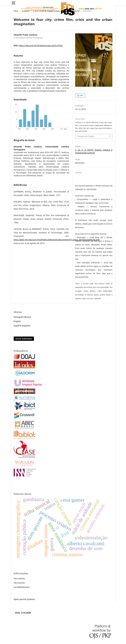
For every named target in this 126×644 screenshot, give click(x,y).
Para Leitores (19, 578)
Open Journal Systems (24, 599)
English (17, 321)
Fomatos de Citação (86, 136)
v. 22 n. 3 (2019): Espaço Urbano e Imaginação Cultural (56, 11)
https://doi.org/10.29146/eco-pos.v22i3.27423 (41, 46)
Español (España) (22, 326)
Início (16, 11)
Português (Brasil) (22, 317)
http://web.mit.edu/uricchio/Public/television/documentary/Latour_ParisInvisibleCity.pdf (57, 240)
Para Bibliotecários (22, 587)
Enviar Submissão (24, 339)
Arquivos (26, 11)
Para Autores (19, 583)
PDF (81, 95)
